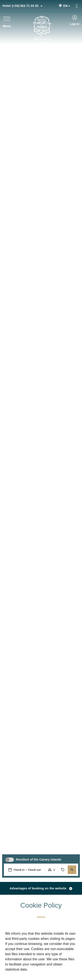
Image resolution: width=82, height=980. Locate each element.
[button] (72, 870)
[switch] (10, 860)
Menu (7, 26)
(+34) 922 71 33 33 (22, 6)
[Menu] (7, 19)
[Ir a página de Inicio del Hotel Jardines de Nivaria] (42, 28)
